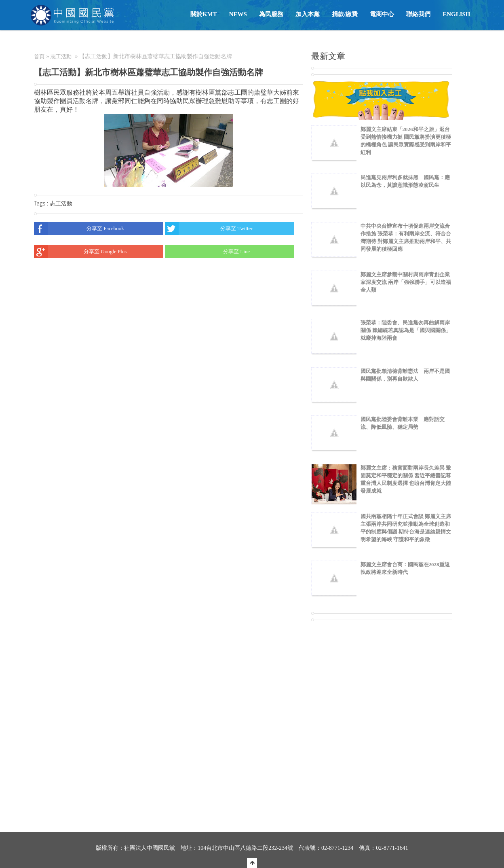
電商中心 (382, 14)
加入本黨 (308, 14)
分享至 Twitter (209, 229)
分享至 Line (207, 252)
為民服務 (271, 14)
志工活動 (61, 56)
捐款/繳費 (345, 14)
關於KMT (204, 14)
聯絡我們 (418, 14)
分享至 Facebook (79, 229)
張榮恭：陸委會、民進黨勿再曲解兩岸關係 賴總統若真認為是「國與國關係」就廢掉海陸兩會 (406, 330)
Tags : (42, 203)
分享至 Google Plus (80, 252)
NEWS (238, 14)
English (456, 14)
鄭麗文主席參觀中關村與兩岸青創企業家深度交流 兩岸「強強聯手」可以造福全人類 (406, 282)
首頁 (39, 56)
